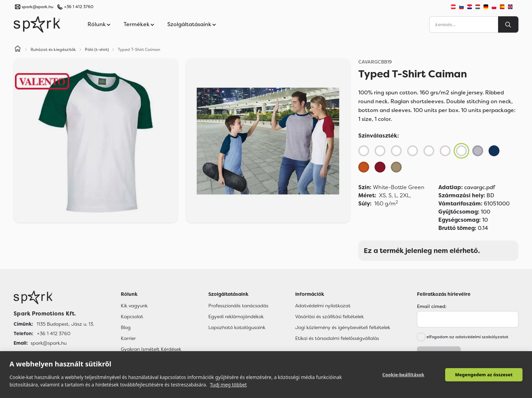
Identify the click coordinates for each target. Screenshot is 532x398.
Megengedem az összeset (484, 375)
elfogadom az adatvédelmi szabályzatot (467, 337)
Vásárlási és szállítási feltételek (329, 316)
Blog (126, 327)
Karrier (128, 338)
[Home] (18, 50)
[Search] (508, 24)
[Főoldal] (54, 297)
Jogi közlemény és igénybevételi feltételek (343, 327)
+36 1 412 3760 (79, 7)
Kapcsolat (132, 316)
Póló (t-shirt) (97, 50)
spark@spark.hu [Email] (49, 343)
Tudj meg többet (229, 385)
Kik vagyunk (134, 306)
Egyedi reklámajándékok (236, 316)
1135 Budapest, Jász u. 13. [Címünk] (65, 324)
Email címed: (432, 306)
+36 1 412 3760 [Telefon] (54, 333)
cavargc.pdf (467, 187)
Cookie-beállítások (404, 375)
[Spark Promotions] (37, 24)
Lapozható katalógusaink (237, 327)
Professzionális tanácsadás (238, 306)
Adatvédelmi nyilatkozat (323, 306)
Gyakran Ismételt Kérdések (151, 349)
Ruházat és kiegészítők (53, 50)
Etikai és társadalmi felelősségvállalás (337, 338)
